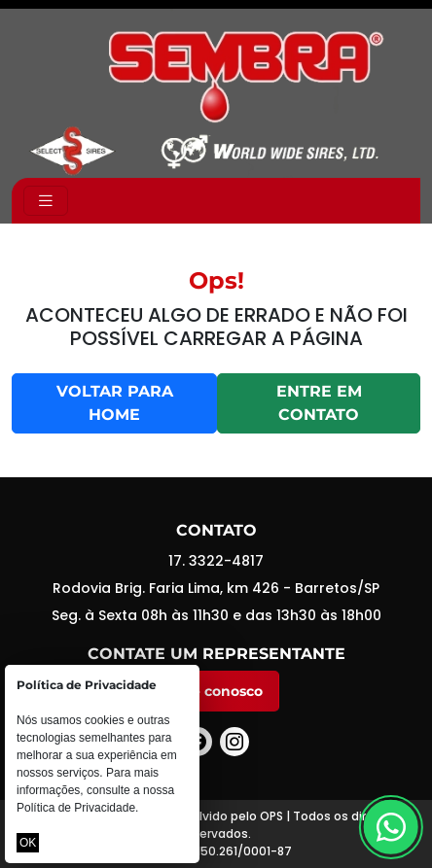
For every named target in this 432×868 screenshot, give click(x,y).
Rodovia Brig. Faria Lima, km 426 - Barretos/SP (216, 588)
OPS (271, 816)
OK (28, 843)
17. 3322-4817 (216, 561)
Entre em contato (319, 403)
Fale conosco (216, 691)
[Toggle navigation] (46, 201)
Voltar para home (115, 403)
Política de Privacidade (76, 808)
